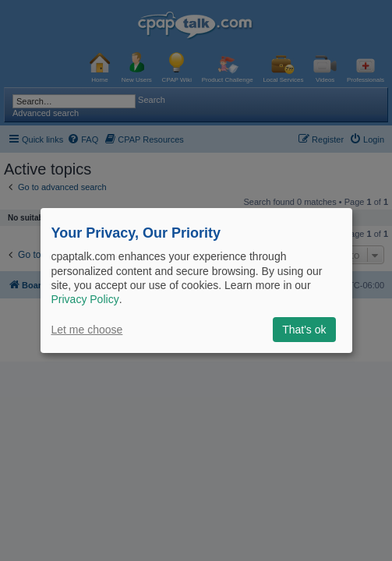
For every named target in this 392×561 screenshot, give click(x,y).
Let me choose (87, 330)
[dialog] (196, 280)
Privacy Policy (85, 299)
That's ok (304, 330)
